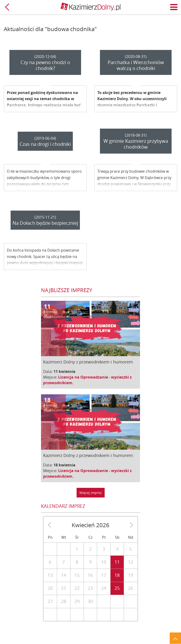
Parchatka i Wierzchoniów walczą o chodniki (136, 65)
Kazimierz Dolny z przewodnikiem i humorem (88, 362)
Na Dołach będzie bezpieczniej (45, 223)
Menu (174, 7)
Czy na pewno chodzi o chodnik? (45, 65)
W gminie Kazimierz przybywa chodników (136, 144)
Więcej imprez (91, 493)
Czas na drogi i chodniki (45, 144)
